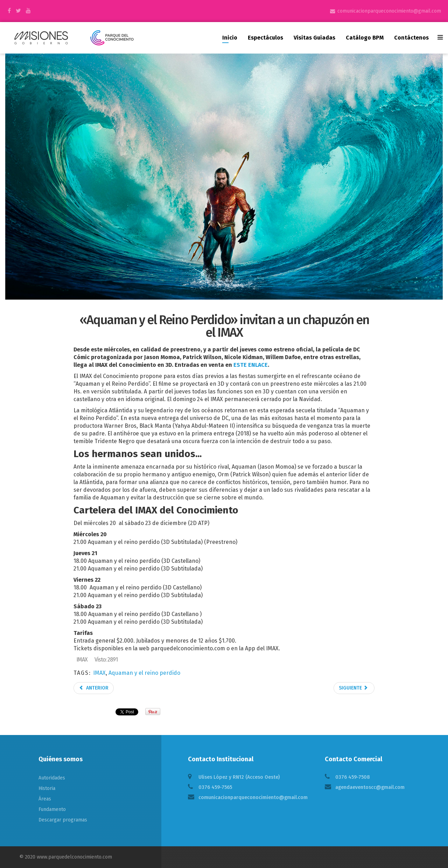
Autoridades (52, 778)
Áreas (45, 799)
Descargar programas (63, 820)
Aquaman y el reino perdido (144, 673)
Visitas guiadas (314, 38)
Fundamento (52, 809)
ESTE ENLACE (251, 365)
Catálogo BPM (365, 38)
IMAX (99, 673)
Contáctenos (411, 38)
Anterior (94, 688)
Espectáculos (265, 38)
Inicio (230, 38)
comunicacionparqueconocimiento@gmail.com (389, 11)
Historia (47, 788)
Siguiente (353, 688)
